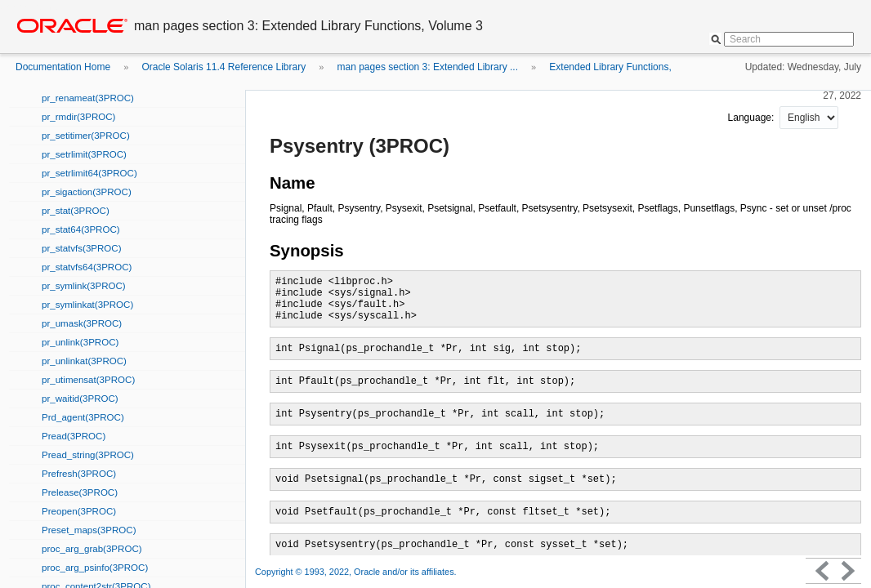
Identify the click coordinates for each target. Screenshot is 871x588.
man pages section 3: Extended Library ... (428, 67)
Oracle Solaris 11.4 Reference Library (223, 67)
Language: (753, 118)
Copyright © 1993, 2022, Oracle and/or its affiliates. (357, 572)
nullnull (809, 118)
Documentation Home (63, 67)
